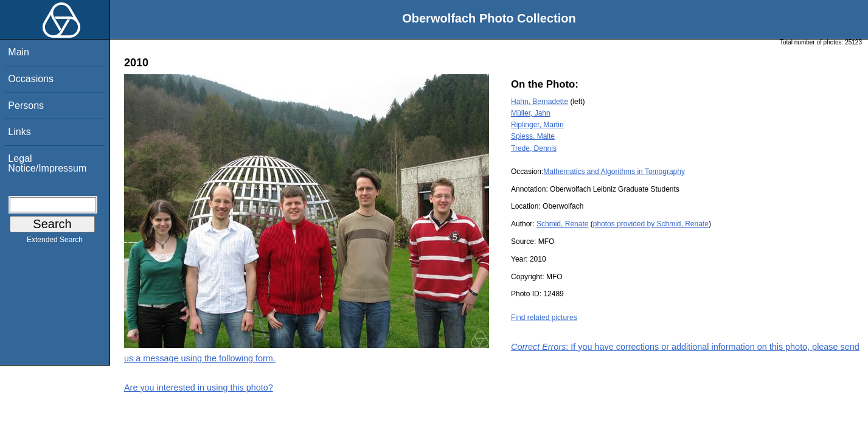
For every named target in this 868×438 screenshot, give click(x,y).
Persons (26, 106)
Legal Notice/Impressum (47, 163)
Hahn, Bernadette (540, 102)
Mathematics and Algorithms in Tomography (614, 172)
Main (19, 52)
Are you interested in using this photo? (199, 388)
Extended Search (55, 242)
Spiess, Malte (533, 136)
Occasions (31, 79)
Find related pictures (544, 318)
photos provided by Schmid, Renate (651, 224)
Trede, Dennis (534, 148)
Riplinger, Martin (537, 125)
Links (19, 132)
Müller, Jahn (531, 113)
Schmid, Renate (562, 224)
